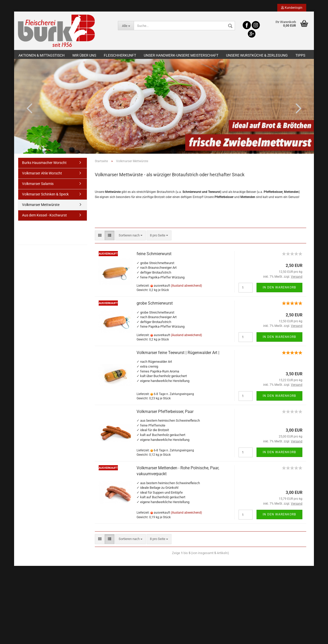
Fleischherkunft (120, 55)
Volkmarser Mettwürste (41, 206)
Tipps (300, 55)
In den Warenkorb (279, 289)
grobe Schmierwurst (155, 304)
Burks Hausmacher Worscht (44, 164)
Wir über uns (84, 55)
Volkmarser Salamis (38, 185)
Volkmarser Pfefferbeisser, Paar (165, 413)
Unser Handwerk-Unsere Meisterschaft (181, 55)
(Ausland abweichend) (186, 287)
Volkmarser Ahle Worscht (42, 174)
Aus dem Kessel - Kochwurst (44, 216)
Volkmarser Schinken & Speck (45, 195)
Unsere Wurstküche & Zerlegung (257, 55)
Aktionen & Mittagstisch (42, 55)
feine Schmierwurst (154, 255)
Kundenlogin (292, 8)
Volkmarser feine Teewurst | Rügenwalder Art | (178, 354)
